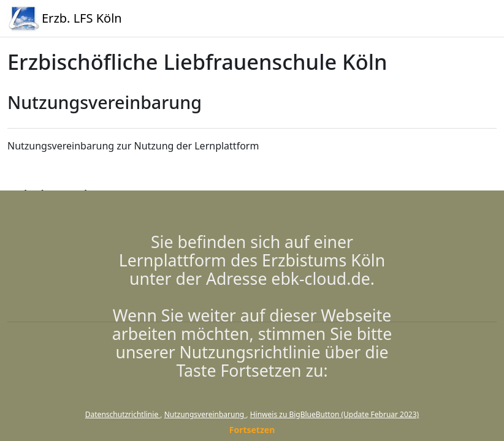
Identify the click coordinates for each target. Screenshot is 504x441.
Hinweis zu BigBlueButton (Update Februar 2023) (334, 414)
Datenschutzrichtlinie (123, 414)
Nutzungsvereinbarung (205, 414)
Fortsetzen (252, 430)
